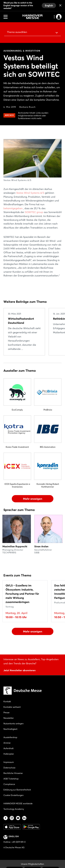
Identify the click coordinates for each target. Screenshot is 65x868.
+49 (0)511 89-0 (18, 842)
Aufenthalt (8, 748)
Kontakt (7, 701)
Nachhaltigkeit (10, 729)
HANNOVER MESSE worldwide (18, 803)
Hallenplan (9, 754)
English (49, 6)
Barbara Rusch (27, 107)
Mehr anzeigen (33, 499)
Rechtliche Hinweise (13, 773)
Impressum (9, 762)
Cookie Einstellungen (14, 795)
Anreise (7, 743)
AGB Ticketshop (11, 779)
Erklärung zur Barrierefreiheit (17, 790)
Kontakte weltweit (12, 707)
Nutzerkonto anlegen (14, 724)
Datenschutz (9, 768)
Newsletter (9, 718)
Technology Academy (14, 809)
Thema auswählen (17, 32)
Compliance (9, 784)
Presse (6, 712)
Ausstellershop (10, 737)
